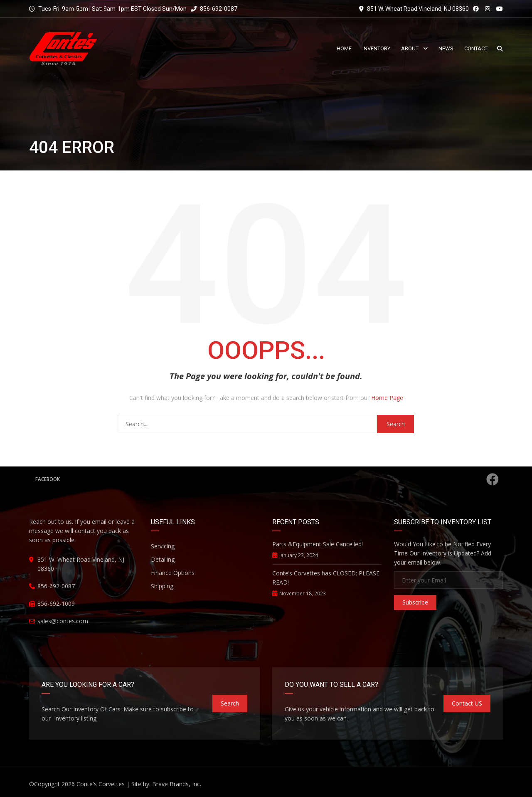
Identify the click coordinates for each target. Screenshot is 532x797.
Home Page (387, 398)
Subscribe (415, 602)
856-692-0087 (214, 9)
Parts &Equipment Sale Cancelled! (318, 544)
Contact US (467, 703)
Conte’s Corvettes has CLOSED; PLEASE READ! (326, 578)
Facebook (267, 479)
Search (230, 703)
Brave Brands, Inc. (177, 784)
